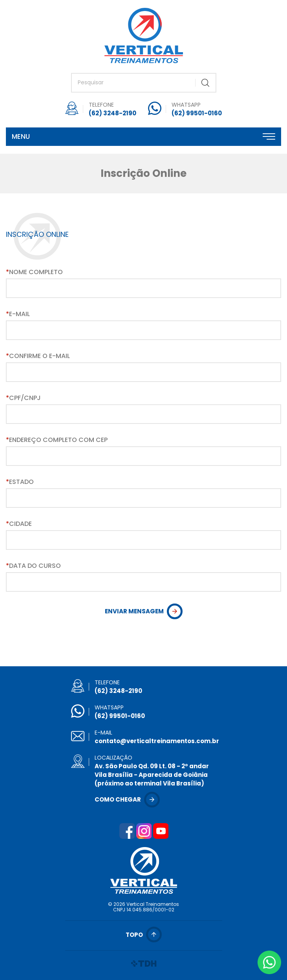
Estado (20, 482)
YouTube (161, 831)
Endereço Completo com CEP (57, 440)
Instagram (144, 831)
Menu (21, 136)
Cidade (19, 524)
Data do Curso (33, 566)
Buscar (206, 83)
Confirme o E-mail (38, 356)
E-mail (18, 314)
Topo (134, 935)
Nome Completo (34, 272)
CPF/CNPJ (23, 398)
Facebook (127, 831)
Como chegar (118, 799)
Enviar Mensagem (134, 611)
